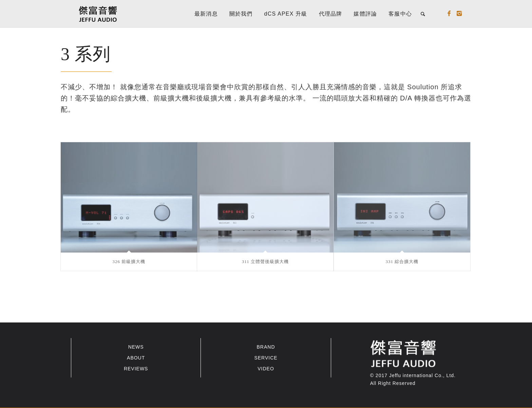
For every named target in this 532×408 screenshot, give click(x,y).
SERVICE (266, 358)
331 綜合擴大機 (402, 262)
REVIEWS (136, 369)
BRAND (266, 347)
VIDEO (266, 369)
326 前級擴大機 (129, 262)
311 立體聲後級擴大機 (265, 262)
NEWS (136, 347)
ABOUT (136, 358)
